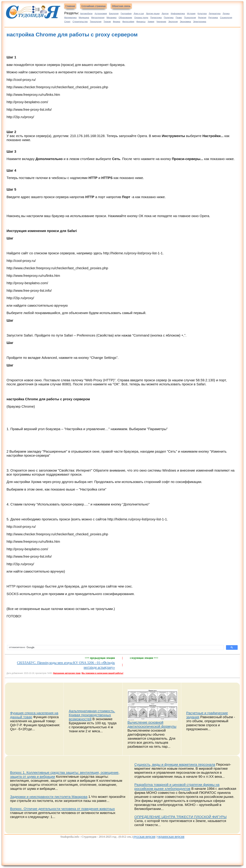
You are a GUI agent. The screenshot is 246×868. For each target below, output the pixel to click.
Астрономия (101, 14)
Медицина (84, 18)
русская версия (144, 836)
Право (179, 18)
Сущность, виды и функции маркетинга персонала (175, 764)
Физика (117, 22)
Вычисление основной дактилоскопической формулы (152, 724)
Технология (96, 22)
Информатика (178, 14)
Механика (112, 18)
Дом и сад (139, 14)
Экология (173, 22)
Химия (151, 22)
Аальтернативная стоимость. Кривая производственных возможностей (92, 715)
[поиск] (115, 648)
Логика (226, 14)
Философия (128, 22)
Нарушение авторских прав (67, 673)
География (126, 14)
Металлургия (98, 18)
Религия (202, 18)
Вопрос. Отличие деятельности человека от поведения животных (62, 809)
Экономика (185, 22)
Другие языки (153, 14)
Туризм (107, 22)
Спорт (67, 22)
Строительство (80, 22)
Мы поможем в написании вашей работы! (102, 673)
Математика (70, 18)
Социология (226, 18)
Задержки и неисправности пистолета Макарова (49, 797)
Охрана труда (141, 18)
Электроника (200, 22)
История (191, 14)
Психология (190, 18)
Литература (215, 14)
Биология (114, 14)
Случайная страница (93, 6)
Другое (165, 14)
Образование (125, 18)
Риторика (213, 18)
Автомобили (86, 14)
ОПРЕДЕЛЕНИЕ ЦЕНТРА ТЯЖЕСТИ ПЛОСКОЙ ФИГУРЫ (181, 817)
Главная (70, 6)
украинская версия (171, 836)
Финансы (141, 22)
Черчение (161, 22)
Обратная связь (121, 6)
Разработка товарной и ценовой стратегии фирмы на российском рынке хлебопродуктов (177, 787)
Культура (202, 14)
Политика (169, 18)
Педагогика (156, 18)
